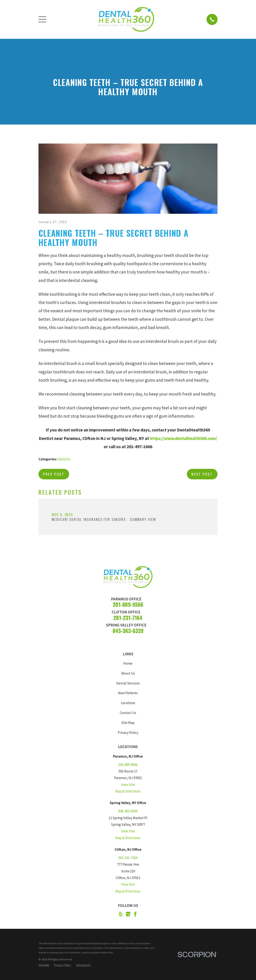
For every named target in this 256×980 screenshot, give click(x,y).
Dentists (64, 459)
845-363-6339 (128, 631)
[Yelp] (121, 914)
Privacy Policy (128, 733)
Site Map (128, 723)
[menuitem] (44, 965)
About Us (128, 673)
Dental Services (128, 683)
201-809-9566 (128, 604)
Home (128, 663)
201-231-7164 (128, 618)
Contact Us (128, 713)
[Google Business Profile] (128, 914)
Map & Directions (128, 791)
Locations (128, 703)
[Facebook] (135, 914)
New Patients (128, 693)
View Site (128, 785)
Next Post (202, 474)
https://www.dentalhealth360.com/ (183, 438)
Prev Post (54, 474)
